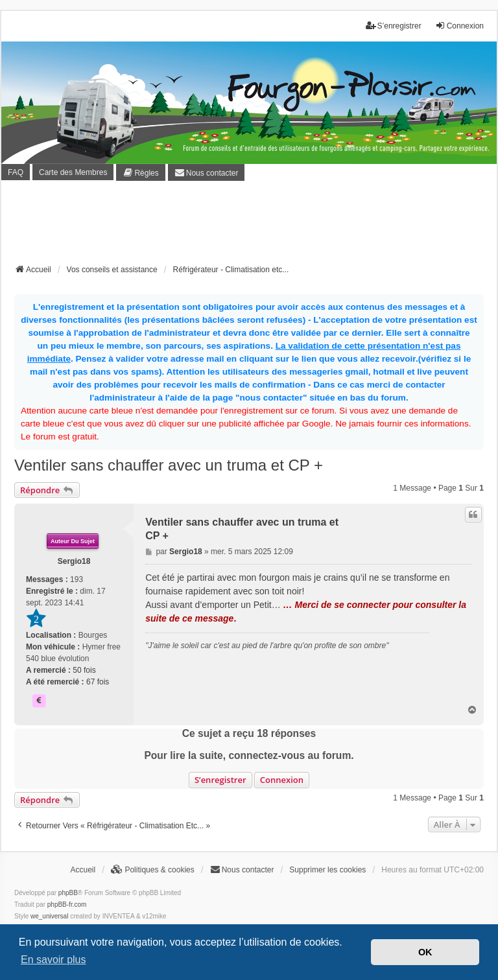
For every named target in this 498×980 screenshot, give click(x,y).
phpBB (68, 893)
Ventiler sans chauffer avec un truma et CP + (169, 465)
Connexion (282, 780)
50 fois (84, 670)
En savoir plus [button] (53, 960)
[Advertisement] (250, 226)
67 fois (98, 682)
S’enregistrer (220, 780)
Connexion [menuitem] (459, 26)
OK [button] (425, 952)
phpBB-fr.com (67, 904)
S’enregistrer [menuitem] (394, 26)
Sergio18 (74, 561)
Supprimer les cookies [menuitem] (327, 870)
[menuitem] (140, 172)
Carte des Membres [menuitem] (73, 172)
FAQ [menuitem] (16, 172)
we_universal (49, 916)
